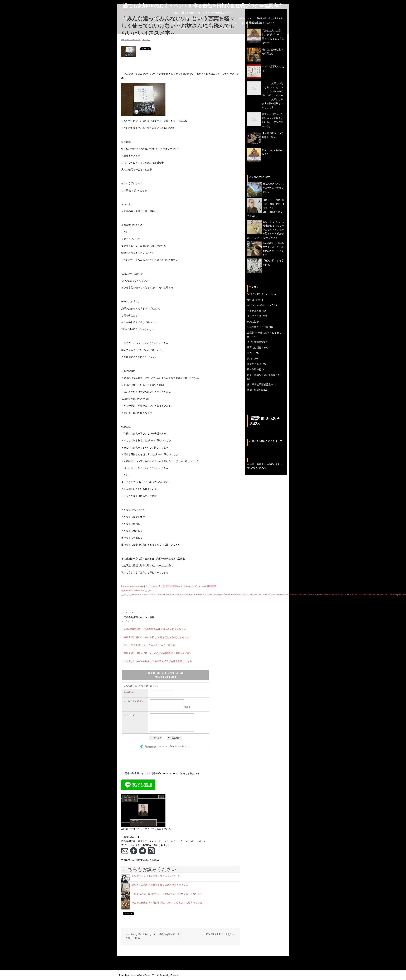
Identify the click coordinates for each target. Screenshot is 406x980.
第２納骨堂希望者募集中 (260, 384)
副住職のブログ (141, 18)
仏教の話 (252, 322)
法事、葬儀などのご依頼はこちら (265, 375)
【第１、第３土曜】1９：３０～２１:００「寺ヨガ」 (149, 645)
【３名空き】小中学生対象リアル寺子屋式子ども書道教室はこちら (157, 661)
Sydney (163, 975)
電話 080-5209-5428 (265, 421)
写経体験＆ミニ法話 (258, 327)
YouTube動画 (254, 300)
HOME (126, 18)
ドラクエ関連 (254, 311)
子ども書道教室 (255, 342)
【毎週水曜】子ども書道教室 (269, 18)
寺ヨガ (251, 353)
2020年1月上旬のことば (218, 934)
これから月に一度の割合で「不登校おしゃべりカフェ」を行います (167, 894)
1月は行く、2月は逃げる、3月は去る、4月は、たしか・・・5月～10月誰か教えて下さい (265, 208)
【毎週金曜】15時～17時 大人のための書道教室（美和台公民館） (157, 653)
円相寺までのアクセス (185, 28)
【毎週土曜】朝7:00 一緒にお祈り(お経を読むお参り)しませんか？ (156, 637)
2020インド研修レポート (260, 294)
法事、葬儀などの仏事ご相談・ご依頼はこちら (230, 18)
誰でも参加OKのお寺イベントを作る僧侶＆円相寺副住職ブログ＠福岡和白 (203, 6)
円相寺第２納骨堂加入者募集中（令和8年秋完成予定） (178, 18)
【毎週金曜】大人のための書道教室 (148, 23)
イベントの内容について (260, 305)
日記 (250, 358)
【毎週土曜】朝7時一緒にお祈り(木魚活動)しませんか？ (195, 23)
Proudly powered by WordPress (135, 975)
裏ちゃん (146, 40)
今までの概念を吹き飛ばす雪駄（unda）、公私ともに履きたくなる (167, 903)
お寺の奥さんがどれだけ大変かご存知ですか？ (273, 188)
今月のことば (231, 23)
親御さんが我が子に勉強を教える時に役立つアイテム (160, 885)
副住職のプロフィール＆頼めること (258, 23)
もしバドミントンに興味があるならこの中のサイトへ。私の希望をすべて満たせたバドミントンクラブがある (265, 230)
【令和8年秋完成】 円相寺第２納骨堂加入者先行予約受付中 (154, 629)
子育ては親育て (255, 347)
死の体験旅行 (254, 369)
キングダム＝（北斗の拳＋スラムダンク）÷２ (156, 876)
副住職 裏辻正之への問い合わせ (216, 28)
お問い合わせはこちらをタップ (266, 441)
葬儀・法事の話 (255, 390)
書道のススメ (254, 364)
